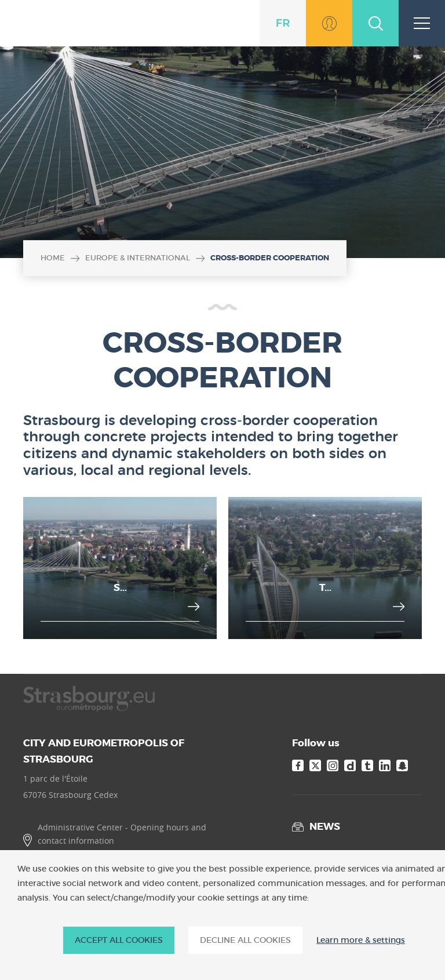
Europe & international (138, 258)
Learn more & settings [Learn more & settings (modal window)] (361, 940)
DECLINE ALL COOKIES (245, 940)
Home (53, 258)
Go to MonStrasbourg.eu (329, 23)
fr (283, 23)
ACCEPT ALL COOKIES (119, 940)
